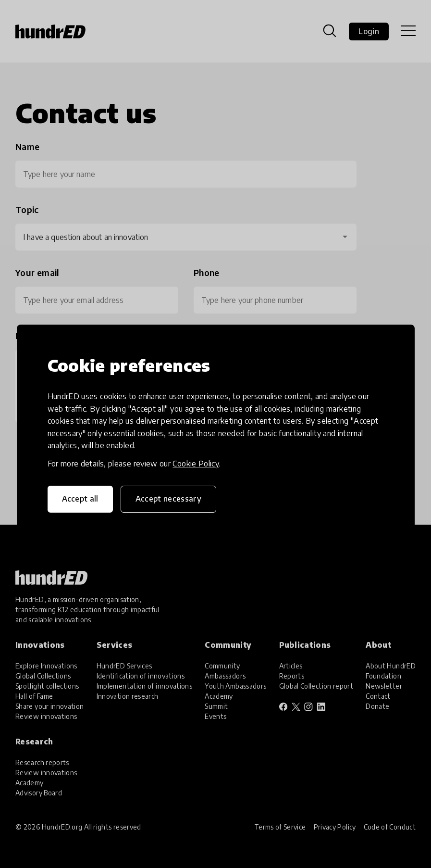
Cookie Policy (196, 464)
